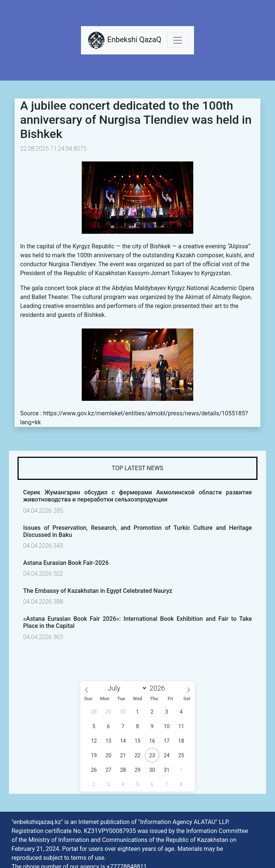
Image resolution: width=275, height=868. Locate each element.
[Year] (159, 688)
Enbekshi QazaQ (124, 40)
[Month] (126, 688)
